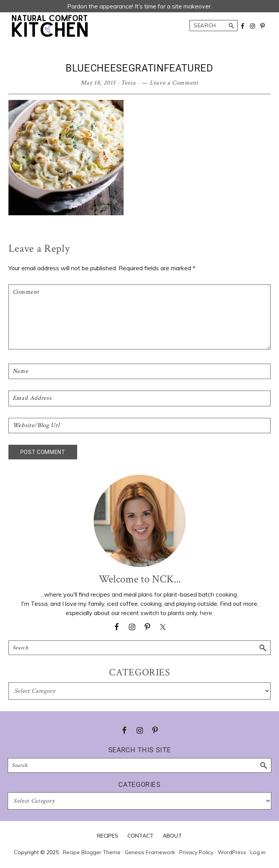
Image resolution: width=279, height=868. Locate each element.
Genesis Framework (150, 852)
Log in (258, 852)
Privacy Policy (196, 852)
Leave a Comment (174, 83)
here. (207, 613)
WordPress (232, 852)
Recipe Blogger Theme (92, 852)
